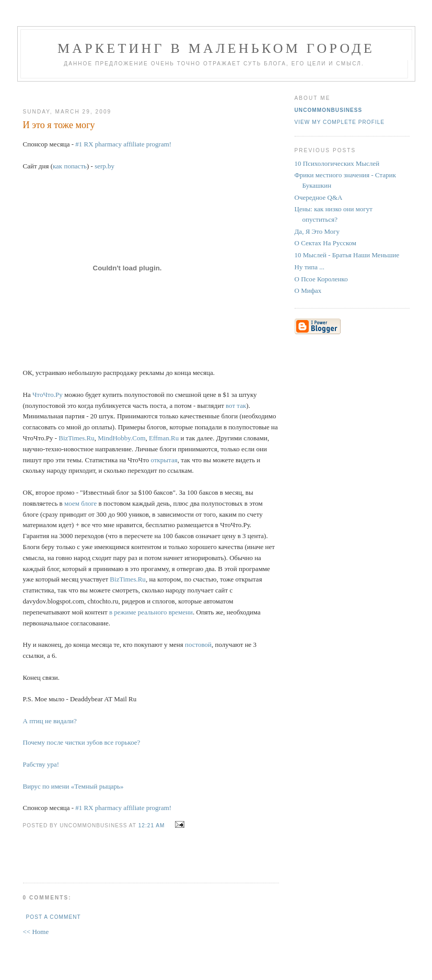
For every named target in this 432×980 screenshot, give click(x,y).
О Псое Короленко (321, 279)
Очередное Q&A (319, 197)
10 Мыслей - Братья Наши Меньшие (347, 255)
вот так (236, 406)
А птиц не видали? (50, 721)
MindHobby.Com (121, 438)
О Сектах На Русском (326, 243)
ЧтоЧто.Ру (48, 395)
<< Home (36, 932)
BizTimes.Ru (77, 438)
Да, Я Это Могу (317, 231)
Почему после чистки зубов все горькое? (82, 742)
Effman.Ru (164, 438)
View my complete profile (340, 122)
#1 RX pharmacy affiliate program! (123, 144)
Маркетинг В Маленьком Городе (216, 48)
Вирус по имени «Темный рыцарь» (73, 786)
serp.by (104, 166)
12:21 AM (152, 825)
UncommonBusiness (329, 110)
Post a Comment (54, 917)
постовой (198, 645)
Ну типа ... (310, 267)
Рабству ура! (41, 764)
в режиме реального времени (151, 612)
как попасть (70, 166)
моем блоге (81, 503)
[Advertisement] (147, 91)
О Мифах (308, 290)
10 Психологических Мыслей (337, 163)
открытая (164, 460)
